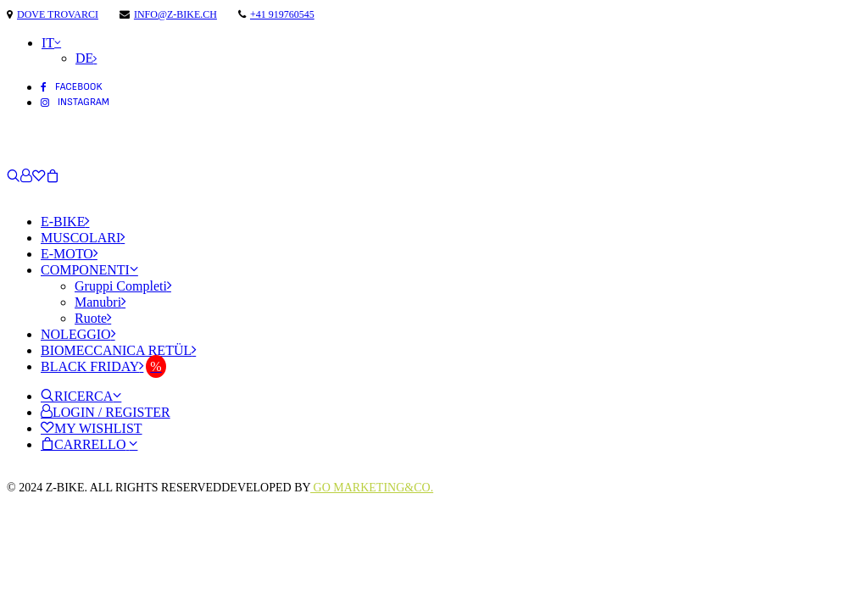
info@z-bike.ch (175, 14)
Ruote (93, 318)
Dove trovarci (58, 14)
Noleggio (78, 334)
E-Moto (69, 254)
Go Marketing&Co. (372, 488)
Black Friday (92, 366)
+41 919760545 (282, 14)
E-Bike (65, 222)
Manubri (100, 302)
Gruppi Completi (123, 286)
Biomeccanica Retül (118, 350)
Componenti (89, 270)
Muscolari (83, 238)
